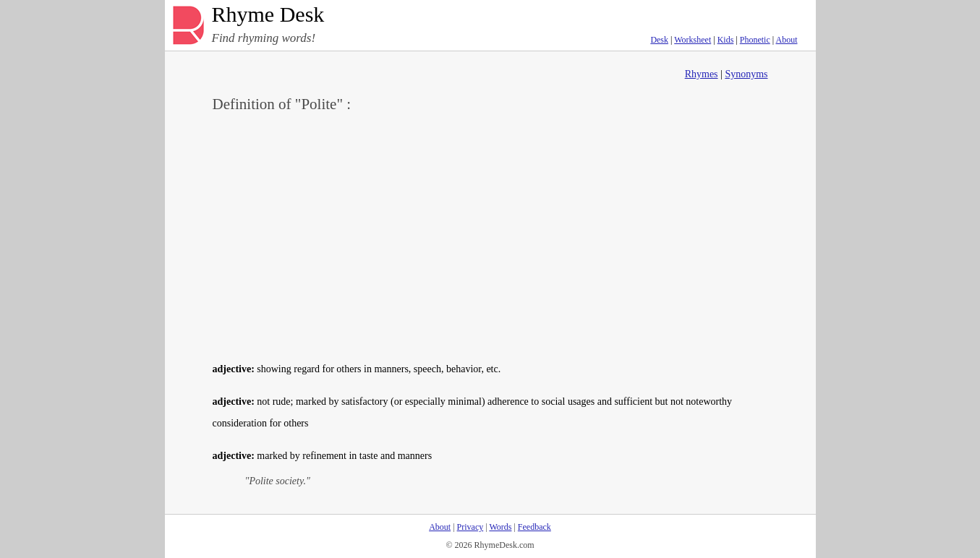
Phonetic (755, 40)
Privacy (470, 527)
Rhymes (702, 74)
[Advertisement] (490, 236)
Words (500, 527)
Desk (659, 40)
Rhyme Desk (268, 15)
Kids (726, 40)
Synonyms (746, 74)
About (787, 40)
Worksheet (693, 40)
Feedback (534, 527)
